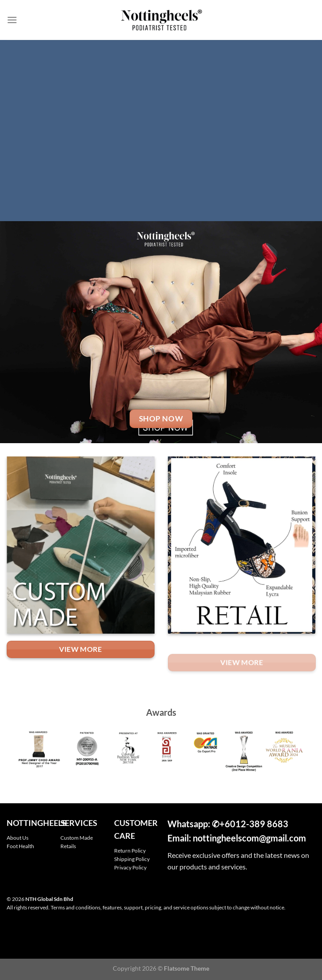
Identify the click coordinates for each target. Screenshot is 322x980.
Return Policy (130, 851)
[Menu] (12, 20)
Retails (68, 846)
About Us (18, 838)
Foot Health (20, 846)
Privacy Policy (130, 867)
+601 (230, 824)
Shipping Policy (132, 859)
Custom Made (77, 838)
